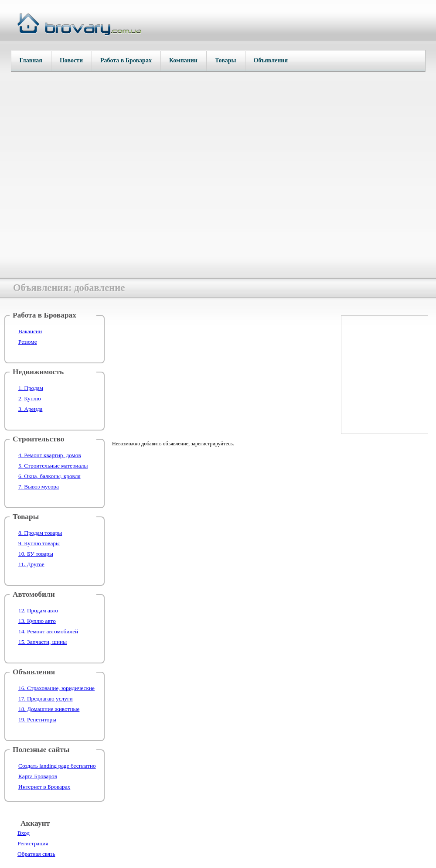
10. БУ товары (36, 554)
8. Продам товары (40, 533)
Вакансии (30, 331)
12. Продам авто (38, 610)
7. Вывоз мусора (39, 487)
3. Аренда (30, 409)
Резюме (28, 342)
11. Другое (31, 564)
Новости (71, 60)
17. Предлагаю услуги (46, 699)
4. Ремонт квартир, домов (50, 455)
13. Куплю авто (37, 621)
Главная (31, 60)
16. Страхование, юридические (56, 688)
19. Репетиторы (37, 719)
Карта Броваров (38, 776)
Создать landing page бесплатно (57, 766)
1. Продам (31, 388)
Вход (24, 833)
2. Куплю (30, 398)
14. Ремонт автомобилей (48, 631)
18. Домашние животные (49, 709)
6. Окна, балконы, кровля (49, 476)
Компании (183, 60)
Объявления (271, 60)
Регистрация (33, 843)
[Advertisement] (221, 372)
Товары (226, 60)
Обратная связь (36, 854)
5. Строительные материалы (53, 466)
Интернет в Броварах (44, 787)
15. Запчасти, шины (43, 642)
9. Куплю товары (39, 543)
